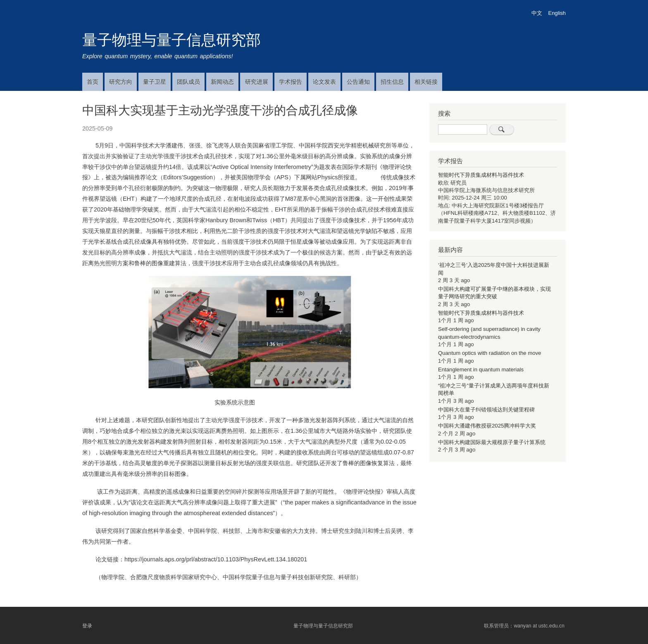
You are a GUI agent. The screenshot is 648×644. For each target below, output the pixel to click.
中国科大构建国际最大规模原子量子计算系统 (492, 442)
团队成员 (188, 82)
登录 (87, 626)
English (557, 13)
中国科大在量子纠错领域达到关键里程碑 (486, 410)
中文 (537, 13)
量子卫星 (155, 82)
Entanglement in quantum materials (481, 370)
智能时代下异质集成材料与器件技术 (481, 175)
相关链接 (426, 82)
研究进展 (257, 82)
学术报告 (291, 82)
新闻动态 (222, 82)
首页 (93, 82)
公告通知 (358, 82)
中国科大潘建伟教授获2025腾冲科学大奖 (487, 426)
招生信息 (392, 82)
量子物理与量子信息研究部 (172, 40)
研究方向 (121, 82)
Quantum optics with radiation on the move (490, 353)
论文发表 (324, 82)
